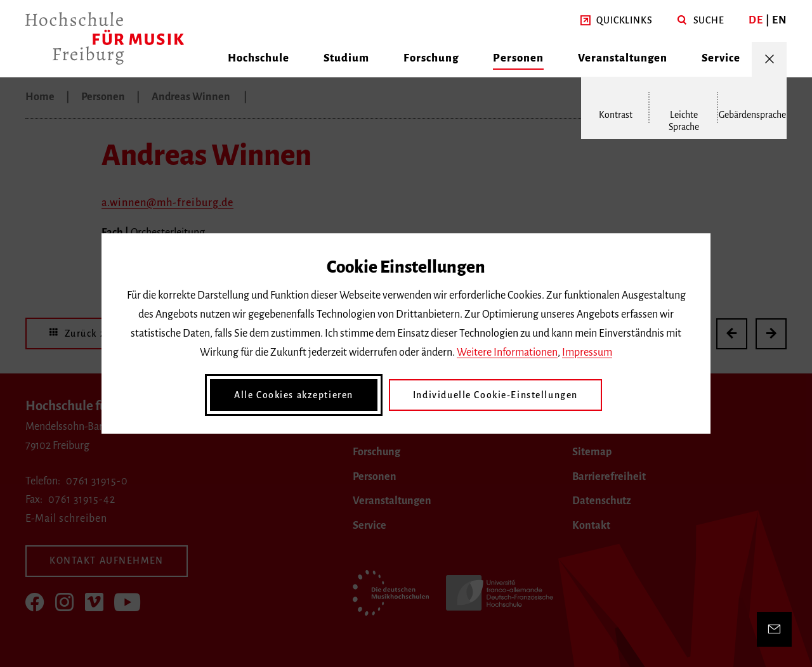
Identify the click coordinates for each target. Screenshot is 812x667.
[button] (616, 21)
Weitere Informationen (507, 353)
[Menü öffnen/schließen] (769, 59)
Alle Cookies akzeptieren (294, 395)
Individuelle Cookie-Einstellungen (495, 395)
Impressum (587, 353)
